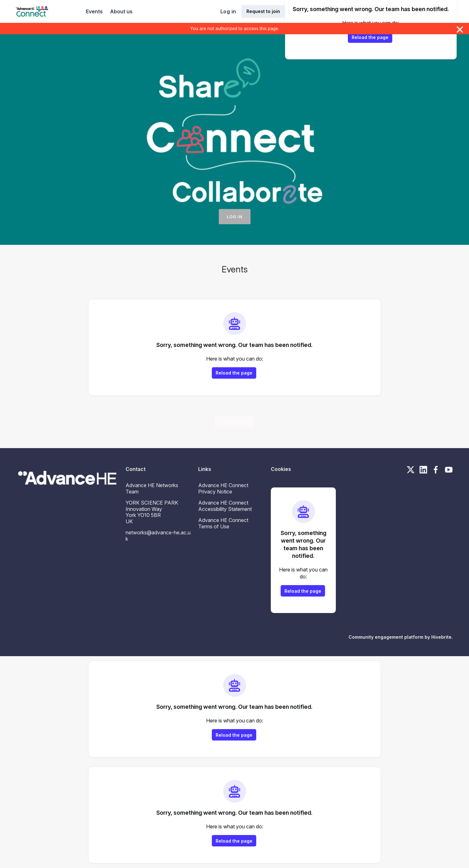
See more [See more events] (234, 422)
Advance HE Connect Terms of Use (223, 523)
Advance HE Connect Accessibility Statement (225, 506)
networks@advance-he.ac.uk (158, 536)
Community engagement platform (386, 637)
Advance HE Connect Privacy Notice (223, 488)
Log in (228, 11)
